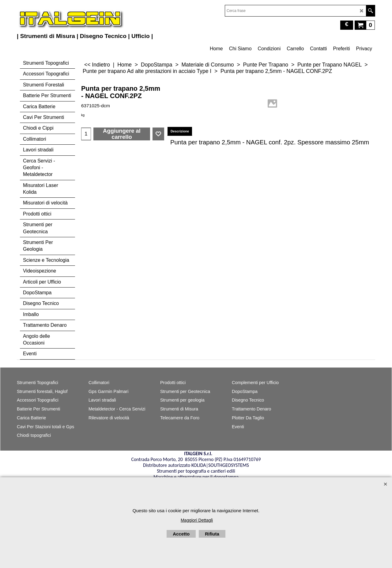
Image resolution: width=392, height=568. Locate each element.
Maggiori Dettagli (197, 520)
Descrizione (180, 131)
